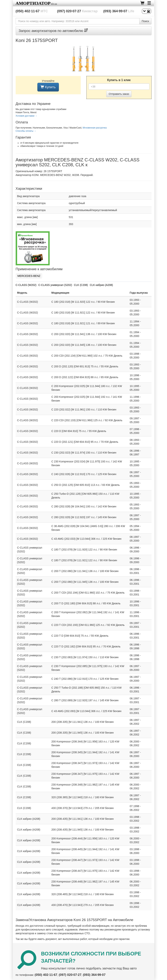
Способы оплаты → (26, 131)
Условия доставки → (27, 116)
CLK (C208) (81, 285)
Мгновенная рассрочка (95, 128)
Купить (48, 87)
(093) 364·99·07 (119, 11)
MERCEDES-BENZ (29, 276)
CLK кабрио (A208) (101, 285)
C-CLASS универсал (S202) (55, 285)
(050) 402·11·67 (32, 11)
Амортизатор (33, 3)
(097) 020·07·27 (77, 11)
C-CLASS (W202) (26, 285)
